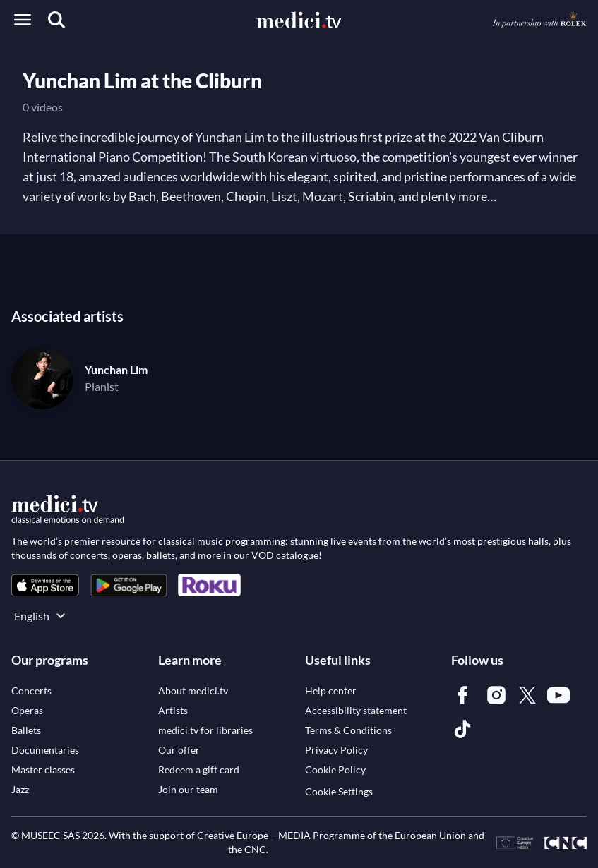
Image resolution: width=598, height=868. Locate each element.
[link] (45, 585)
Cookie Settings (339, 791)
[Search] (56, 20)
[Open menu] (23, 20)
